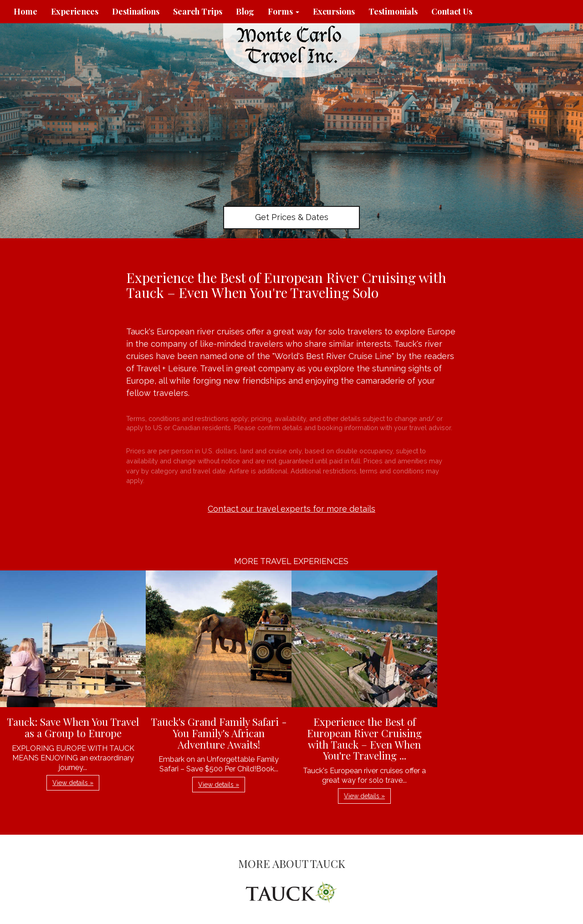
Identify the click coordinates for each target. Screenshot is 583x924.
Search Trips (198, 11)
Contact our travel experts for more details (291, 509)
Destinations (136, 11)
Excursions (334, 11)
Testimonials (393, 11)
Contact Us (452, 11)
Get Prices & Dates (292, 217)
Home (26, 11)
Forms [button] (284, 11)
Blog (245, 11)
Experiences (75, 11)
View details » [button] (73, 783)
